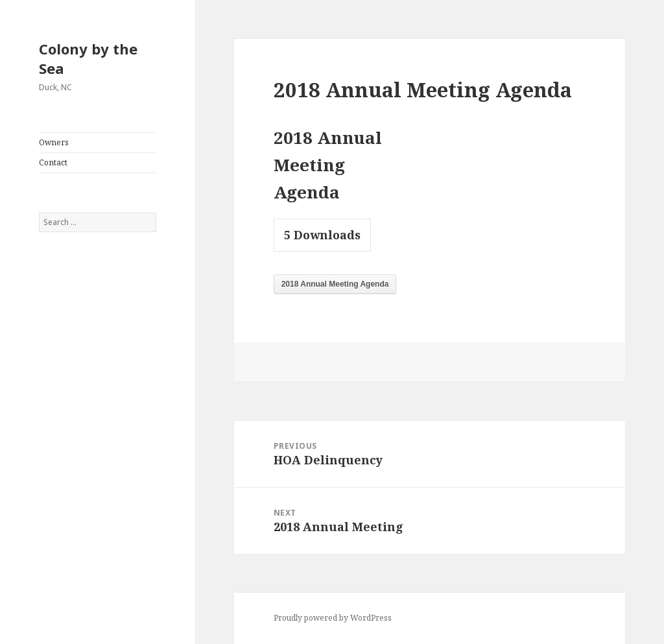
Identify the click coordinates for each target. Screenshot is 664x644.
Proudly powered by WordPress (333, 618)
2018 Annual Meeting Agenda (335, 284)
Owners (54, 142)
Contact (53, 162)
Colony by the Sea (88, 58)
